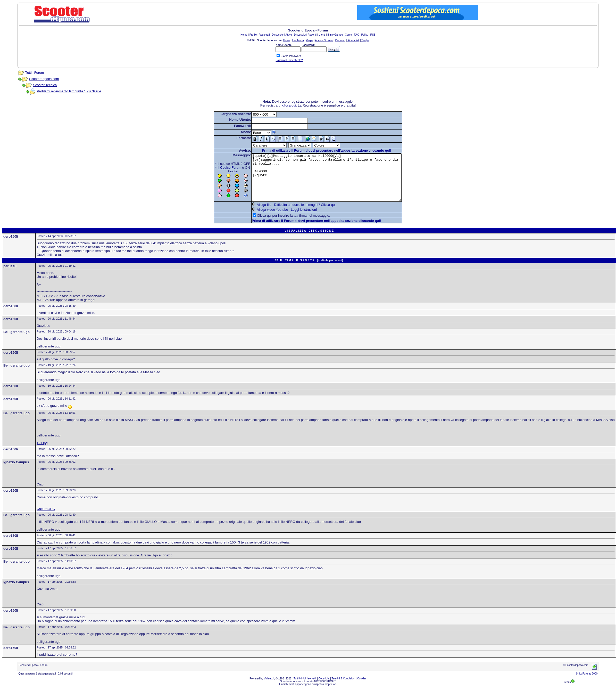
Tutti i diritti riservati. (305, 688)
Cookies (362, 688)
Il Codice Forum (220, 168)
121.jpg (42, 452)
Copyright (324, 688)
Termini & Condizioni (343, 688)
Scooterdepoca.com (44, 79)
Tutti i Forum (35, 73)
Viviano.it (269, 688)
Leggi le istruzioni (295, 219)
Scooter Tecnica (45, 85)
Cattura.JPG (46, 518)
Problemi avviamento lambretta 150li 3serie (69, 91)
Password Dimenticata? (289, 60)
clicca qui (289, 105)
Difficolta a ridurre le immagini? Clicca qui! (296, 214)
